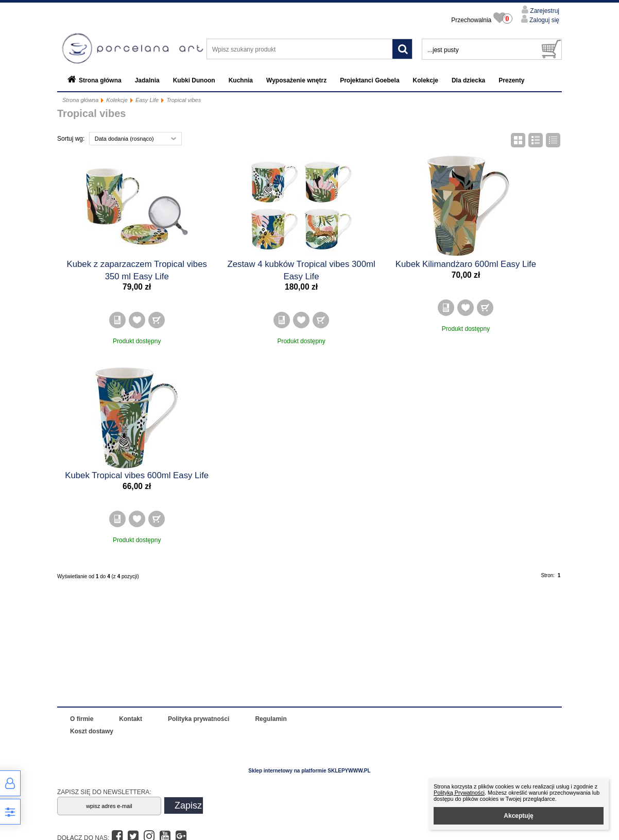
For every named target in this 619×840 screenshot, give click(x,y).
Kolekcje (426, 80)
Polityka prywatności (199, 719)
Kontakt (131, 719)
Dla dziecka (468, 80)
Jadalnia (147, 80)
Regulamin (271, 719)
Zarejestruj (544, 11)
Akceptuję (518, 816)
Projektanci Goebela (369, 80)
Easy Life (147, 100)
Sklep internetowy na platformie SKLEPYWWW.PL (309, 771)
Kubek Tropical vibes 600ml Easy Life (137, 475)
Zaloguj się (544, 20)
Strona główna (100, 80)
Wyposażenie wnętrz (296, 80)
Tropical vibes (184, 100)
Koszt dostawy (92, 731)
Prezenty (511, 80)
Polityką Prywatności (459, 793)
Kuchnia (241, 80)
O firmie (82, 719)
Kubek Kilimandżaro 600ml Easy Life (466, 264)
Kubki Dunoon (194, 80)
